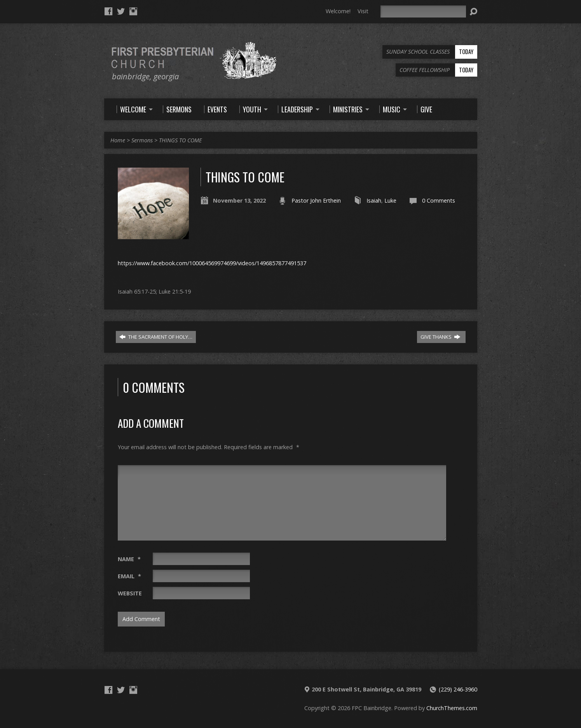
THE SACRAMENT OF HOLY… (156, 337)
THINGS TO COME (180, 140)
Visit (363, 11)
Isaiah (374, 200)
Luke (390, 200)
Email (129, 576)
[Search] (423, 11)
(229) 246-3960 (458, 689)
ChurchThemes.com (452, 708)
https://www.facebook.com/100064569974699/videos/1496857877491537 (212, 263)
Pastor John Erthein (316, 200)
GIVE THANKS (441, 337)
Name (129, 559)
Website (130, 593)
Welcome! (338, 11)
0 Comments (439, 200)
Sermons (142, 140)
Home (118, 140)
